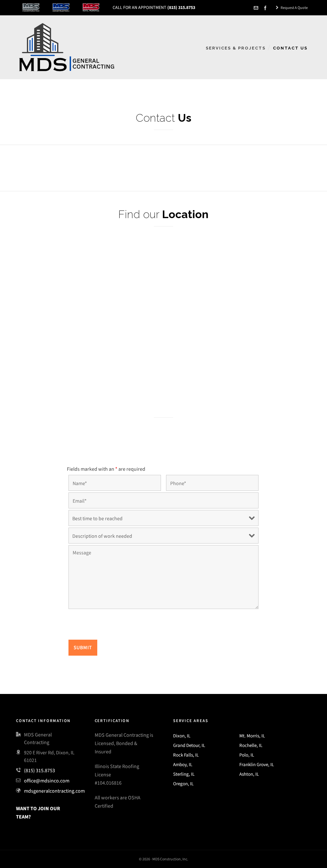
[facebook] (266, 8)
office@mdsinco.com (47, 781)
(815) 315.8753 (40, 770)
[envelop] (257, 8)
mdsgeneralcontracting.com (54, 791)
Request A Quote (292, 8)
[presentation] (117, 626)
